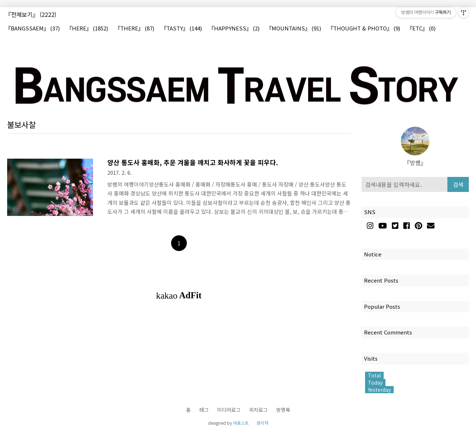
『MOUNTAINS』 (294, 28)
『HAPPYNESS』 (234, 28)
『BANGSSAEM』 (33, 28)
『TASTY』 (181, 28)
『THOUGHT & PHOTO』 (364, 28)
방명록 (283, 410)
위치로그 (258, 410)
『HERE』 (87, 28)
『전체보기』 (31, 14)
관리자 (263, 423)
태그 (204, 410)
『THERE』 (135, 28)
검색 (458, 184)
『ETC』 (421, 28)
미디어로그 (229, 410)
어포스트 (241, 423)
